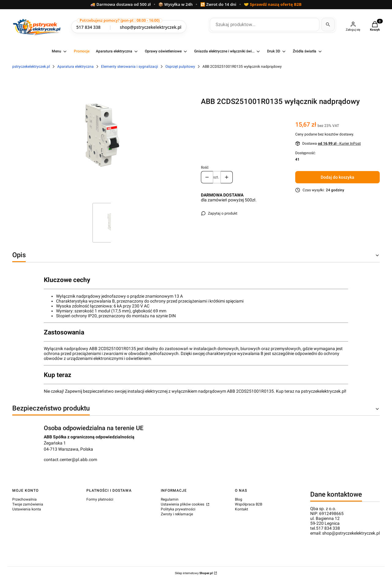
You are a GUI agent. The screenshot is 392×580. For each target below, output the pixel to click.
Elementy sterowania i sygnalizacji (130, 67)
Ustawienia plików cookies (183, 504)
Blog (239, 499)
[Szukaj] (328, 25)
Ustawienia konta (27, 509)
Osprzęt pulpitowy (180, 67)
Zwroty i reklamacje (177, 514)
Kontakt (241, 509)
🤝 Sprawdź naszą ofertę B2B (273, 5)
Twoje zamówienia (28, 504)
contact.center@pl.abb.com (70, 460)
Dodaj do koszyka (337, 177)
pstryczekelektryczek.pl (31, 67)
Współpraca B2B (249, 504)
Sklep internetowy (194, 573)
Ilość (205, 167)
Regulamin (170, 499)
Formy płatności (100, 499)
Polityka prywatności (178, 509)
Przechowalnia (24, 499)
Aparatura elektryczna (75, 67)
